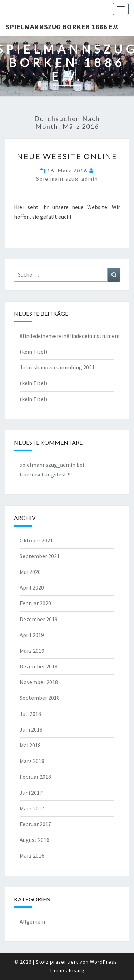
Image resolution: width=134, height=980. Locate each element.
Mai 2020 (30, 572)
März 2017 (32, 808)
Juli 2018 (30, 714)
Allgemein (32, 921)
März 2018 (32, 761)
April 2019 (32, 635)
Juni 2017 (31, 793)
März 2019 (32, 651)
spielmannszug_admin (67, 179)
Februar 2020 (35, 603)
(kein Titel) (33, 352)
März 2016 (32, 855)
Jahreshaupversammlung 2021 (57, 367)
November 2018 (39, 682)
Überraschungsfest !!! (46, 474)
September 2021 (40, 556)
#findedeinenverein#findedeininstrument (70, 336)
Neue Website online (67, 156)
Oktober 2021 (36, 540)
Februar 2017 (35, 824)
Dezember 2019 (39, 619)
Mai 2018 (30, 745)
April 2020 (32, 587)
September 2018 (40, 698)
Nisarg (77, 970)
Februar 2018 (35, 777)
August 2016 (34, 840)
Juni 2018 (31, 729)
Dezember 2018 (39, 666)
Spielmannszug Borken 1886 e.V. (62, 27)
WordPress (104, 962)
